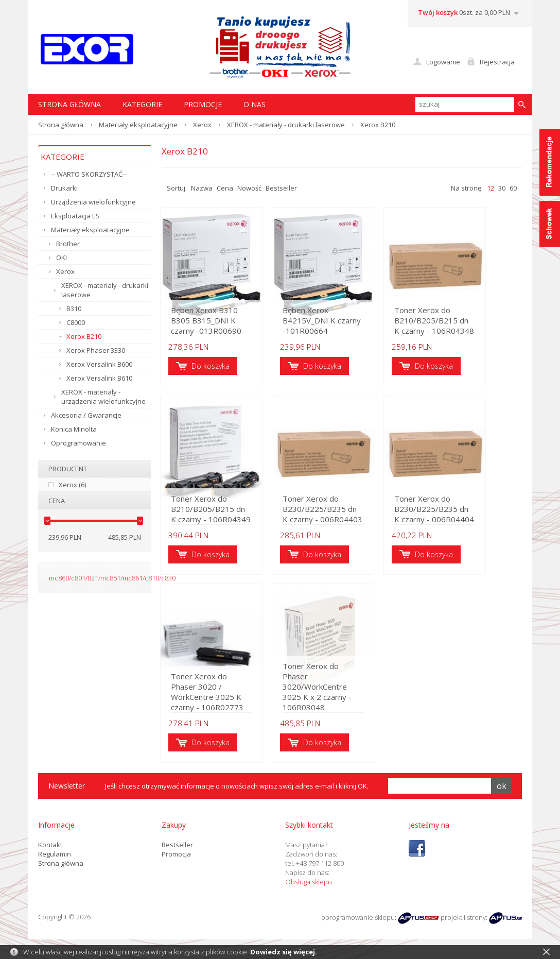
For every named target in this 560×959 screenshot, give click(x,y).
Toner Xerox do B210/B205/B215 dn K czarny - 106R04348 (460, 322)
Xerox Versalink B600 (99, 364)
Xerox (202, 125)
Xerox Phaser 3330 (96, 350)
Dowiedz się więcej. (284, 952)
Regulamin (55, 858)
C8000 (76, 322)
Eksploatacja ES (75, 216)
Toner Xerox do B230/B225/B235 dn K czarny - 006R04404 (460, 511)
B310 (74, 309)
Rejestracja (497, 62)
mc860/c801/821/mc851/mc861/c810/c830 (112, 578)
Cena (225, 188)
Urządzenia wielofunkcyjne (93, 202)
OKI (62, 258)
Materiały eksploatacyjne (138, 125)
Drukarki (64, 188)
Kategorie (142, 104)
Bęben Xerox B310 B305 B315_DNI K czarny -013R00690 (216, 322)
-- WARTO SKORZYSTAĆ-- (89, 174)
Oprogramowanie (78, 443)
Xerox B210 (84, 336)
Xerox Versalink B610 (99, 378)
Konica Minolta (74, 429)
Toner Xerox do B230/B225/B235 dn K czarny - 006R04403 (337, 511)
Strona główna (61, 125)
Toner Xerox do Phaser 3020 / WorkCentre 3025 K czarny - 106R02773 (217, 701)
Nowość (249, 188)
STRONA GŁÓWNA (69, 104)
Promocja (176, 858)
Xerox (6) (72, 485)
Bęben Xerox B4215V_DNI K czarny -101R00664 (335, 322)
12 (491, 188)
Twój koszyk (438, 12)
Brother (68, 244)
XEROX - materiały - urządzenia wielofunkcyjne (103, 397)
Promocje (203, 104)
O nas (255, 104)
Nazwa (202, 188)
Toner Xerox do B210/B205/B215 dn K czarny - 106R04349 (213, 511)
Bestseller (281, 188)
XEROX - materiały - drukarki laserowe (286, 125)
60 (513, 188)
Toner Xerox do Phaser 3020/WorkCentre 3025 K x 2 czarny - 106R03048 (338, 696)
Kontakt (50, 849)
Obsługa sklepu (309, 886)
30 (502, 188)
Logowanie (443, 62)
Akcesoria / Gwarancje (86, 415)
